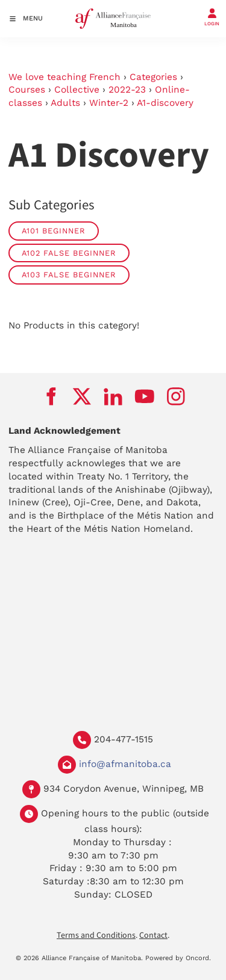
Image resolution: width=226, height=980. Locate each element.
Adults (65, 103)
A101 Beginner (54, 231)
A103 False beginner (69, 275)
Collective (77, 90)
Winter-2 (109, 103)
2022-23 (127, 90)
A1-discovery (165, 103)
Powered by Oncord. (178, 958)
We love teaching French (64, 77)
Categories (153, 77)
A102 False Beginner (69, 253)
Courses (27, 90)
